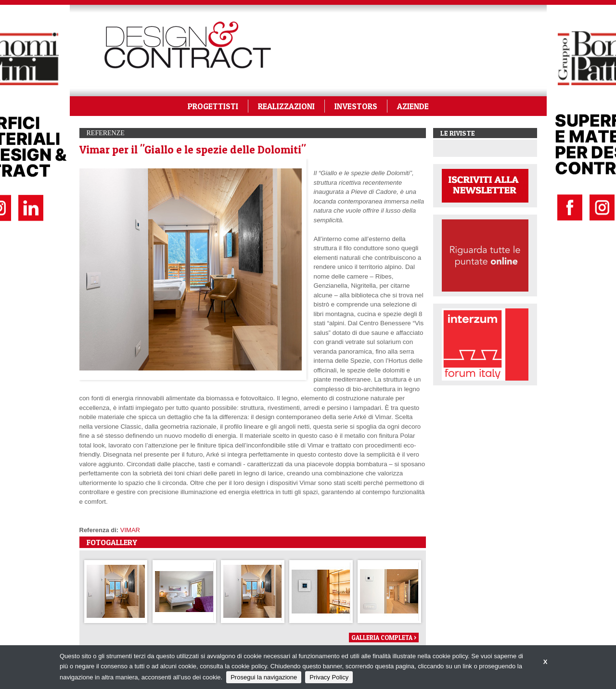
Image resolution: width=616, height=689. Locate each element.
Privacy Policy (329, 677)
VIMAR (130, 530)
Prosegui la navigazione (264, 677)
